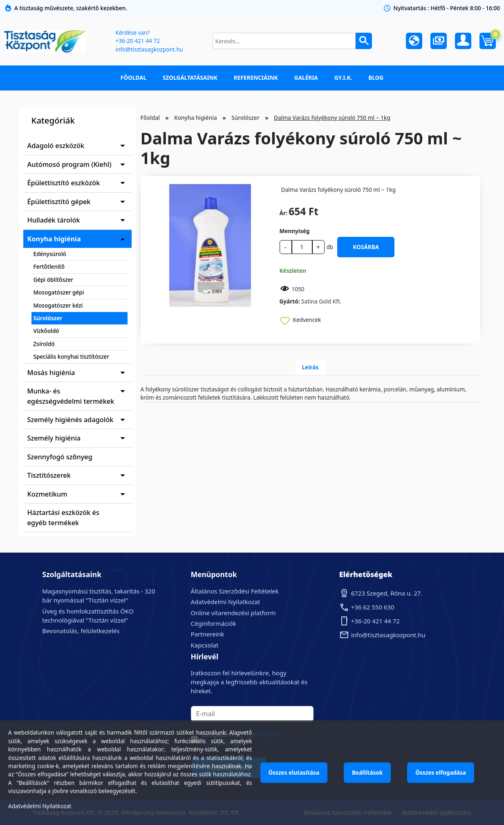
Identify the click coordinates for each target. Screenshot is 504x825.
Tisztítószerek (49, 475)
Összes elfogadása (441, 772)
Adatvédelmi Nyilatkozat (226, 602)
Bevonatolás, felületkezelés (81, 631)
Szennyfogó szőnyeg (60, 457)
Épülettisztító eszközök (64, 183)
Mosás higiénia (51, 373)
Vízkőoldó (46, 331)
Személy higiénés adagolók (71, 420)
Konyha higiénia (54, 239)
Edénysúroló (50, 254)
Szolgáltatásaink (190, 78)
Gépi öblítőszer (54, 280)
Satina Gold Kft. (321, 301)
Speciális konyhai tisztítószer (71, 356)
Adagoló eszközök (56, 146)
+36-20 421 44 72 (138, 41)
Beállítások (367, 772)
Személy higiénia (54, 438)
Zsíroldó (44, 344)
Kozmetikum (47, 494)
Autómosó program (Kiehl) (69, 164)
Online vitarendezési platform (233, 613)
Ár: (283, 213)
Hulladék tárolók (54, 220)
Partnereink (208, 634)
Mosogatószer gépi (59, 292)
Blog (376, 78)
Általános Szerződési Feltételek (235, 591)
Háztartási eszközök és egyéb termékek (63, 517)
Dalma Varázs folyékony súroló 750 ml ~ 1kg (332, 118)
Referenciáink (256, 78)
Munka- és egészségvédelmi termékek (71, 396)
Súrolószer (48, 318)
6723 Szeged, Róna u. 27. (387, 593)
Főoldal (133, 78)
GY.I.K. (343, 78)
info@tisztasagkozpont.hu (149, 49)
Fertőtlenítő (49, 266)
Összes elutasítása (294, 772)
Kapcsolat (205, 645)
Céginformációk (214, 623)
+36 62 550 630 (373, 607)
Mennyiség (295, 231)
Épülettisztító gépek (59, 202)
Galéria (306, 78)
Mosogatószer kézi (58, 305)
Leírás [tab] (310, 367)
